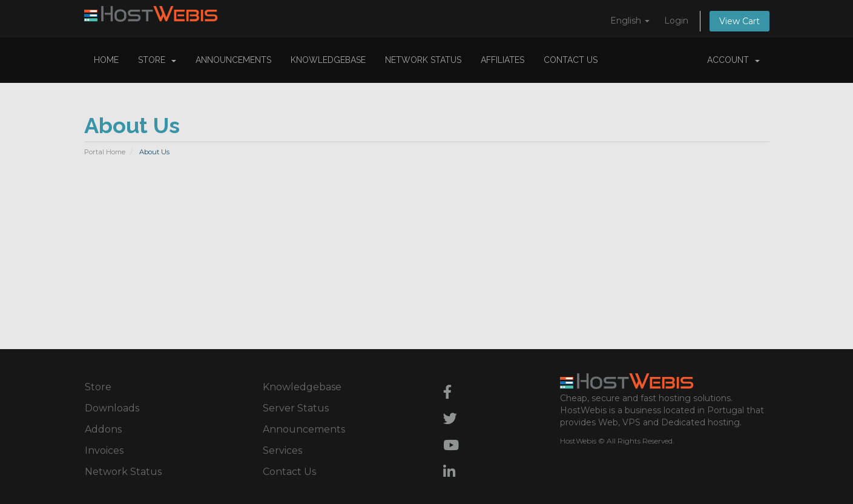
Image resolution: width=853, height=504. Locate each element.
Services (282, 450)
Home (106, 60)
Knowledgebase (328, 60)
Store (157, 60)
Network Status (423, 60)
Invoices (104, 450)
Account (733, 60)
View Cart (739, 21)
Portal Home (105, 152)
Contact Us (571, 60)
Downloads (112, 408)
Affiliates (502, 60)
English (630, 21)
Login (676, 21)
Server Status (296, 408)
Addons (103, 429)
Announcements (233, 60)
